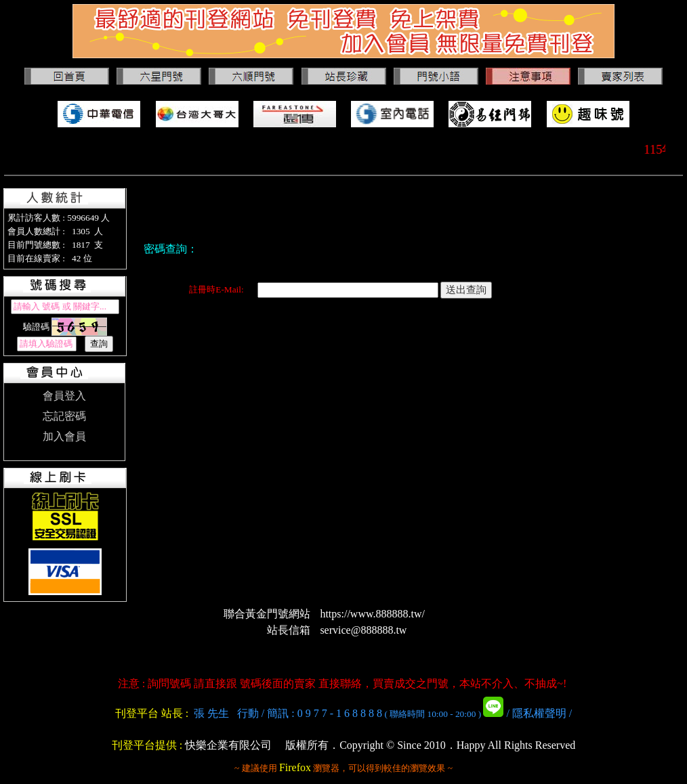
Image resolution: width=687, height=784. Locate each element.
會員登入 (64, 396)
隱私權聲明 (539, 713)
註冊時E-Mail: (216, 289)
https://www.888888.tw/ (372, 614)
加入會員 (64, 436)
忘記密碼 (64, 416)
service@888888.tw (363, 630)
